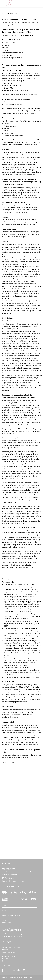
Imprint (4, 920)
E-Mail (6, 959)
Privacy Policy (6, 923)
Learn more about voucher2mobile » (13, 936)
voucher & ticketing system (21, 977)
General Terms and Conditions (11, 915)
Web (5, 961)
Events (4, 913)
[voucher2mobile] (12, 930)
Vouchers (4, 910)
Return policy (6, 918)
